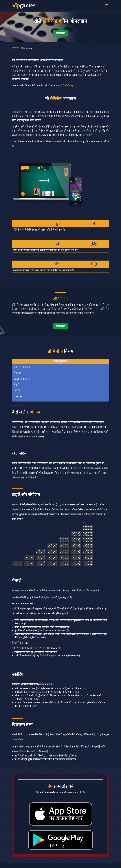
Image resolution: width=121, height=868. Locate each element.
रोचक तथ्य (19, 397)
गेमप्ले (17, 385)
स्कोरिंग (17, 391)
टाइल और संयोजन (22, 379)
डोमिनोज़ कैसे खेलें (22, 367)
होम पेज (16, 48)
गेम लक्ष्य (18, 373)
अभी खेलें (61, 33)
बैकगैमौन (67, 85)
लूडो (73, 85)
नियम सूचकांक (61, 361)
